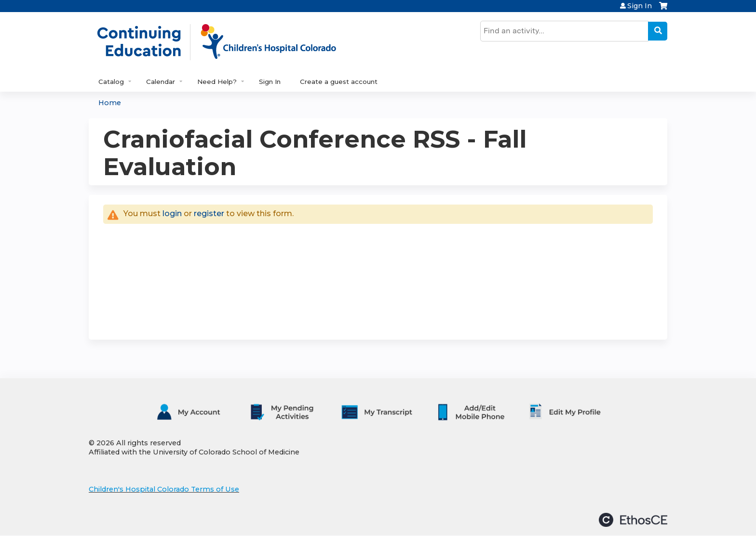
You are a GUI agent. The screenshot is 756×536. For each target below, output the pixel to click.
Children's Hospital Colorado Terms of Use (164, 489)
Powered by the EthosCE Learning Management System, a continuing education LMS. (633, 520)
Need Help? (217, 82)
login (172, 213)
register (209, 213)
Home (110, 103)
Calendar (161, 82)
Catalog (111, 82)
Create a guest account (339, 82)
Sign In (640, 6)
